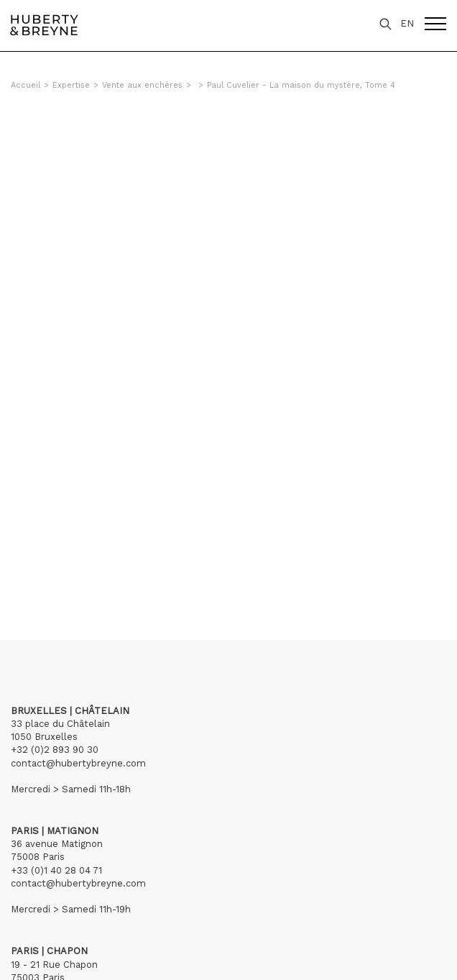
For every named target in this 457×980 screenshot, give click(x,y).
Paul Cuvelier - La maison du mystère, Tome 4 (301, 85)
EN (407, 23)
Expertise (71, 85)
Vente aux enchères (142, 85)
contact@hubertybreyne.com (78, 763)
